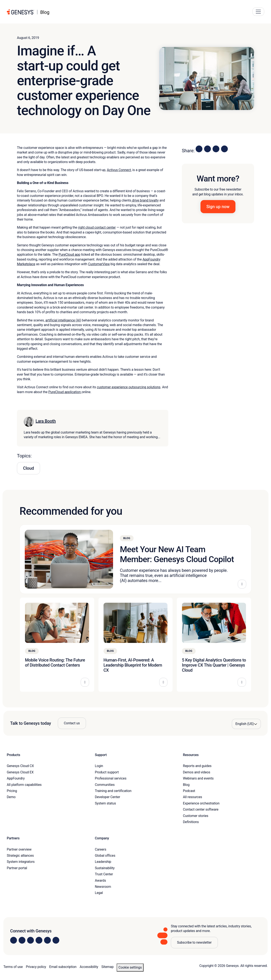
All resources (192, 797)
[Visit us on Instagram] (22, 940)
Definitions (191, 822)
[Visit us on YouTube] (47, 940)
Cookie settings (130, 967)
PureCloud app (69, 255)
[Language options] (246, 724)
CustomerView (99, 264)
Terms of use (13, 967)
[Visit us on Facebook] (39, 940)
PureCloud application (65, 392)
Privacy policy (36, 967)
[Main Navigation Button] (258, 12)
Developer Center (107, 797)
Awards (100, 880)
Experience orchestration (201, 803)
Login (99, 766)
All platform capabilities (24, 785)
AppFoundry (16, 778)
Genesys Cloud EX (20, 772)
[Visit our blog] (56, 940)
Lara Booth (46, 421)
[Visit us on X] (30, 940)
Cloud (28, 468)
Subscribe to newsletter (194, 942)
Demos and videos (197, 772)
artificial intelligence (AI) (63, 320)
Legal (99, 893)
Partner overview (19, 849)
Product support (107, 772)
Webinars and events (198, 778)
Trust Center (104, 874)
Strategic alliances (20, 856)
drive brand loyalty (145, 200)
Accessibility (89, 967)
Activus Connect (119, 170)
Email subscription (63, 967)
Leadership (103, 862)
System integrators (21, 862)
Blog (186, 785)
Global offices (105, 856)
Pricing (12, 791)
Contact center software (201, 809)
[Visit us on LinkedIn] (14, 940)
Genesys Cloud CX (20, 766)
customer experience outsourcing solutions (129, 387)
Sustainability (105, 868)
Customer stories (196, 816)
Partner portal (17, 868)
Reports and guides (197, 766)
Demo (11, 797)
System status (105, 803)
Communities (105, 785)
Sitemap (108, 967)
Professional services (111, 778)
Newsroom (103, 887)
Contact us (72, 723)
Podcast (189, 791)
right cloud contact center (97, 227)
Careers (101, 849)
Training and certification (113, 791)
